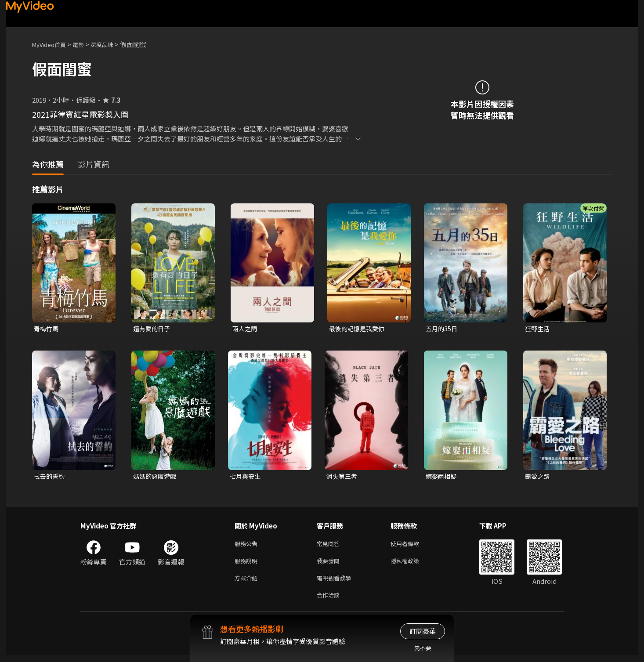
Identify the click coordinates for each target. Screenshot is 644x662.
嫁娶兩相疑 (442, 477)
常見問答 (330, 546)
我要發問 (330, 564)
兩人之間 (246, 329)
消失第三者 (343, 477)
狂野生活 (538, 329)
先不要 (423, 648)
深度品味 (112, 44)
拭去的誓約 (50, 477)
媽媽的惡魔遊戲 (156, 477)
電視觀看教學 (336, 583)
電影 (85, 44)
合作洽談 (330, 601)
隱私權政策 (412, 564)
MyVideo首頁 (52, 44)
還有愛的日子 (153, 329)
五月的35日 (442, 329)
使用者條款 (412, 546)
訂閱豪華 (423, 631)
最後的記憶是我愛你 (359, 329)
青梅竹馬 (47, 329)
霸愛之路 (538, 477)
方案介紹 (248, 583)
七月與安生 (246, 477)
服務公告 (248, 546)
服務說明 (248, 564)
